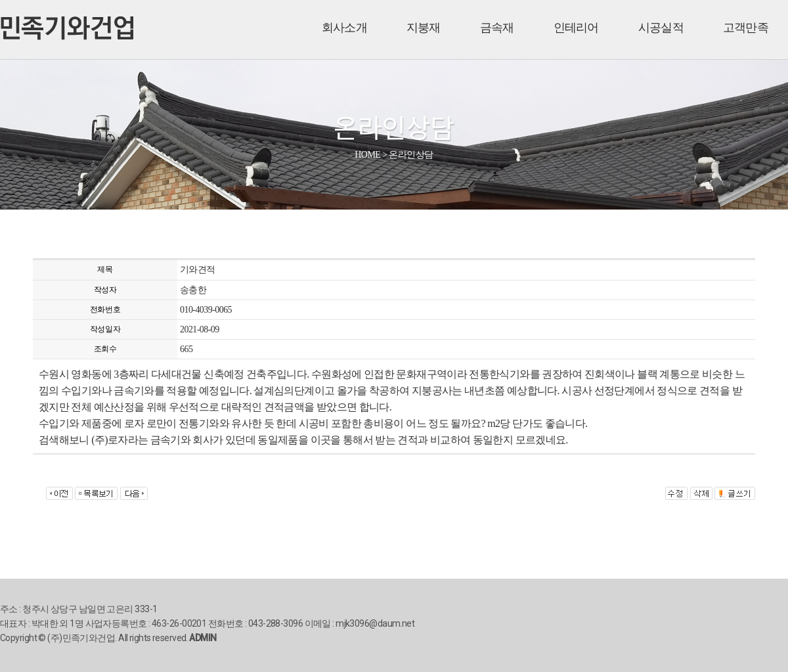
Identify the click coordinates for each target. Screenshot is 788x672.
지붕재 (424, 28)
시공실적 (661, 28)
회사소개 (344, 28)
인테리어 (576, 28)
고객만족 (746, 28)
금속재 (497, 28)
